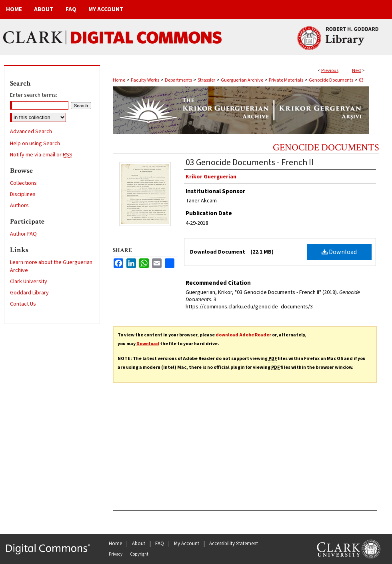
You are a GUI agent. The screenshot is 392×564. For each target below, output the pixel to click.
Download (339, 252)
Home (119, 80)
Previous (330, 71)
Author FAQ (23, 234)
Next (357, 71)
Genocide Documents (331, 80)
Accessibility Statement (234, 544)
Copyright (139, 554)
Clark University (29, 282)
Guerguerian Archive (242, 80)
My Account (187, 544)
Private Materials (286, 80)
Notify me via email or (41, 155)
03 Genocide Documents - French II (250, 162)
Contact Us (23, 304)
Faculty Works (145, 80)
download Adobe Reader (243, 335)
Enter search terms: (34, 95)
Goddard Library (29, 293)
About (139, 544)
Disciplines (23, 194)
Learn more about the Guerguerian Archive (51, 266)
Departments (178, 80)
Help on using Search (35, 144)
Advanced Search (31, 132)
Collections (23, 183)
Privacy (116, 554)
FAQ (160, 544)
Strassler (206, 80)
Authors (19, 206)
